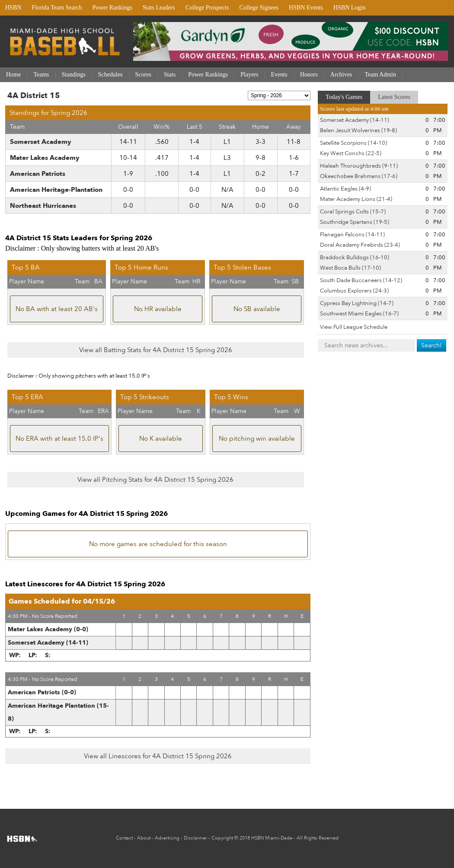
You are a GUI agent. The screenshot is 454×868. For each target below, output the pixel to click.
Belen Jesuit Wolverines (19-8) (358, 130)
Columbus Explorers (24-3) (354, 291)
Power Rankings (112, 8)
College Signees (259, 8)
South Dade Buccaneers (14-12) (361, 280)
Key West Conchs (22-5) (351, 153)
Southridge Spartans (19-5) (355, 222)
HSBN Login (349, 8)
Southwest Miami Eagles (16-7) (359, 314)
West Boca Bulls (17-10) (350, 268)
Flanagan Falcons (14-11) (352, 235)
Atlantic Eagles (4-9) (345, 189)
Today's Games (344, 97)
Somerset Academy (41, 142)
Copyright (222, 838)
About (144, 838)
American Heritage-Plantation (56, 190)
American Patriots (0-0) (42, 692)
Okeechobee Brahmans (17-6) (359, 176)
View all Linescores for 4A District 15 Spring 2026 (158, 756)
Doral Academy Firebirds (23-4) (360, 245)
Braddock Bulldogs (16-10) (355, 258)
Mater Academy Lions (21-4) (356, 199)
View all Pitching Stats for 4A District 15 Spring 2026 (155, 480)
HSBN (13, 8)
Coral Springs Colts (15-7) (353, 212)
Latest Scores (394, 97)
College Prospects (207, 8)
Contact (124, 838)
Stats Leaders (159, 8)
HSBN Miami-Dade (272, 838)
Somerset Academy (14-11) (48, 643)
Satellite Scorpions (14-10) (353, 143)
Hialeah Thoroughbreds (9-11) (359, 166)
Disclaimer (195, 838)
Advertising (167, 838)
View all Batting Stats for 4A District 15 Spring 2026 (156, 350)
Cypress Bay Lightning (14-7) (357, 303)
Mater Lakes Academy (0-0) (48, 629)
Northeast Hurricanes (43, 206)
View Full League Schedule (354, 327)
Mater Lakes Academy (45, 158)
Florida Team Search (57, 8)
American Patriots (38, 174)
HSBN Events (306, 8)
